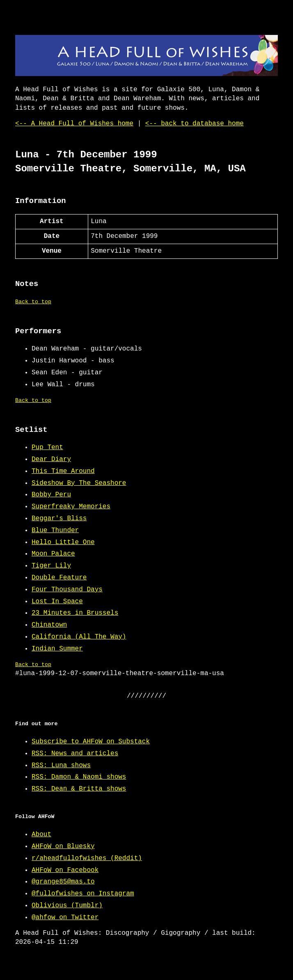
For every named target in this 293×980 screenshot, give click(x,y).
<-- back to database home (195, 124)
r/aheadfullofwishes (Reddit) (87, 858)
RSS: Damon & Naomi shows (79, 777)
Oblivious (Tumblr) (67, 906)
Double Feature (59, 578)
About (41, 835)
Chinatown (49, 625)
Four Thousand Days (67, 590)
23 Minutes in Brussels (75, 613)
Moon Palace (53, 554)
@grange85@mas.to (63, 882)
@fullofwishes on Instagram (83, 894)
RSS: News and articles (75, 754)
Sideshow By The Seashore (79, 483)
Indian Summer (57, 649)
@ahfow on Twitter (65, 918)
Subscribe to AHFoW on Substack (91, 742)
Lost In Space (57, 602)
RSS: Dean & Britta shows (79, 789)
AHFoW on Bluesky (63, 846)
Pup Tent (47, 447)
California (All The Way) (79, 637)
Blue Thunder (55, 530)
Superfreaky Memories (71, 507)
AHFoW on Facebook (65, 870)
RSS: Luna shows (61, 766)
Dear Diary (51, 459)
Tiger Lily (51, 566)
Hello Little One (63, 542)
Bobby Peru (51, 495)
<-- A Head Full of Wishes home (74, 124)
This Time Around (63, 471)
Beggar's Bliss (59, 519)
